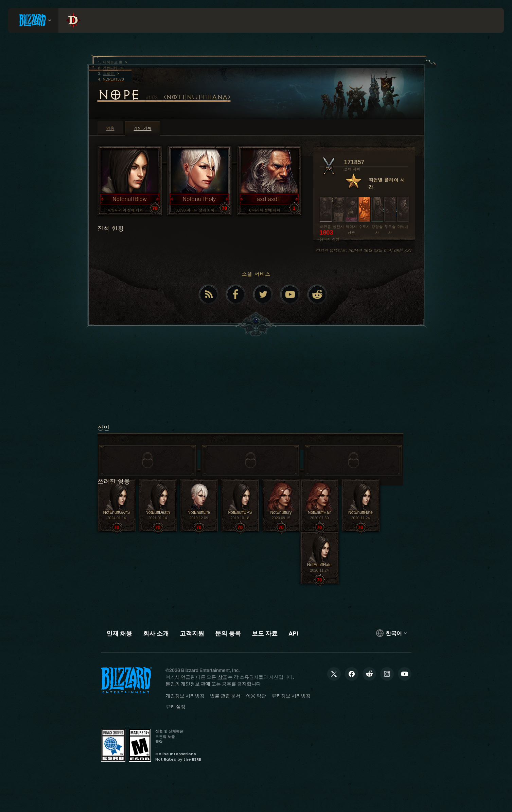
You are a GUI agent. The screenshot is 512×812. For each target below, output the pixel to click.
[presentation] (33, 20)
